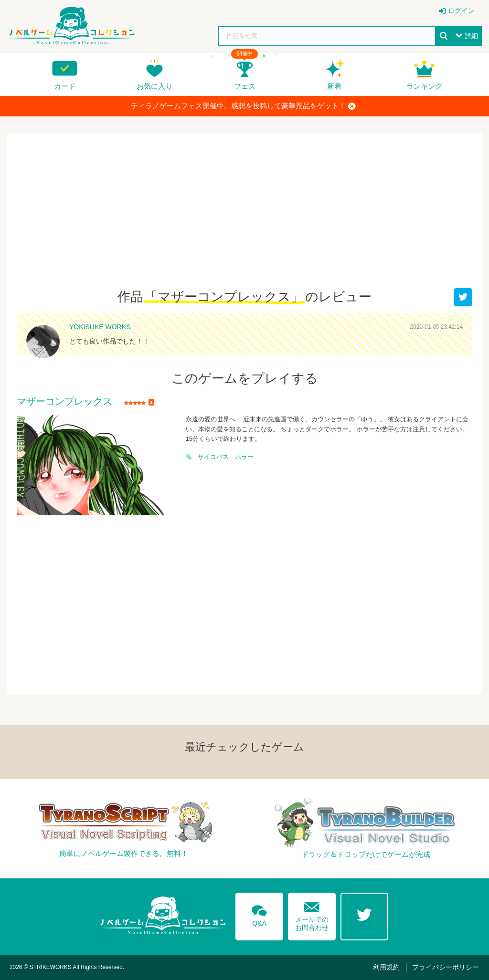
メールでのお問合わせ (312, 914)
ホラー (244, 457)
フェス (245, 86)
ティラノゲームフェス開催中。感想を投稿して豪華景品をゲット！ (243, 106)
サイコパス (213, 457)
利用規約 (386, 967)
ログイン (461, 10)
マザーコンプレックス (64, 402)
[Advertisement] (244, 217)
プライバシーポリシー (446, 967)
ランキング (424, 86)
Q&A (259, 914)
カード (65, 86)
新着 (334, 86)
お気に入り (154, 86)
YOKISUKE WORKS (100, 327)
